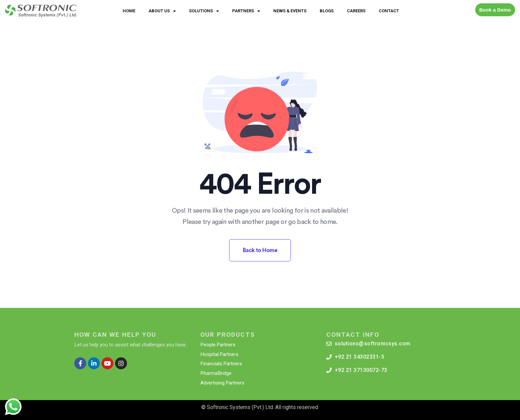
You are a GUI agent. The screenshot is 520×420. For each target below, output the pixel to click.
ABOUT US (162, 11)
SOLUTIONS (204, 11)
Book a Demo (495, 10)
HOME (129, 11)
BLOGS (327, 11)
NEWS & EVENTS (290, 11)
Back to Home (260, 250)
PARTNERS (246, 11)
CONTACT (389, 11)
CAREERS (356, 11)
